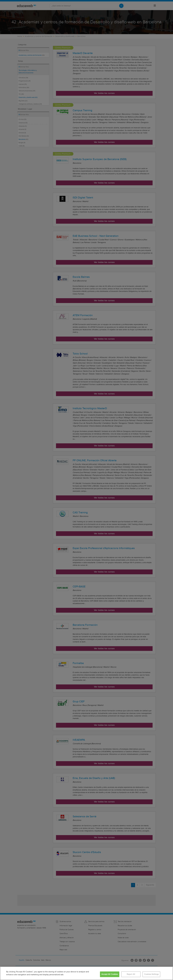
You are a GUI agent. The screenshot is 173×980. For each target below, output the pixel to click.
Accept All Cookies (110, 974)
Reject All (131, 974)
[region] (86, 973)
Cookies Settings (151, 974)
